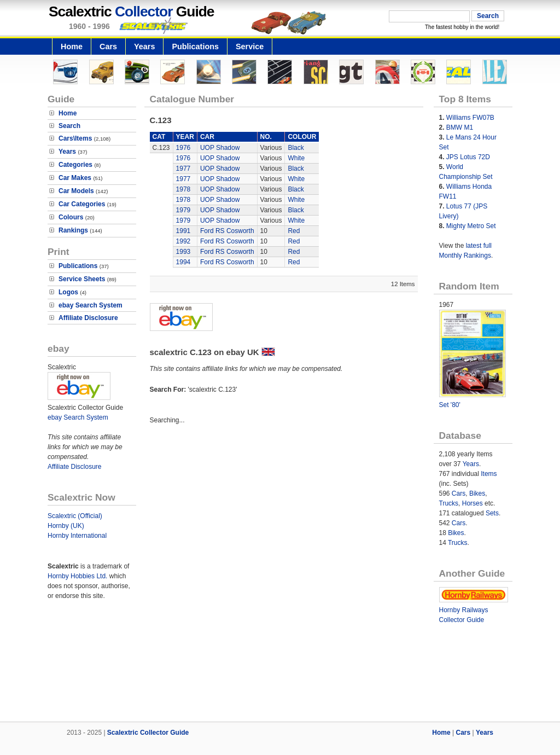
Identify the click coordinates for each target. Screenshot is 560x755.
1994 (183, 262)
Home (72, 47)
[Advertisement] (280, 684)
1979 (183, 210)
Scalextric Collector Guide (148, 733)
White (296, 158)
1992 (183, 241)
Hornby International (77, 536)
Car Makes (75, 178)
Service (250, 47)
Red (294, 231)
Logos (68, 292)
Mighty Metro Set (471, 226)
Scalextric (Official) (75, 516)
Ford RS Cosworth (227, 231)
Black (296, 148)
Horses (472, 503)
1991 (183, 231)
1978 (183, 189)
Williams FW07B (470, 118)
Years (144, 47)
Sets (492, 513)
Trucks (449, 503)
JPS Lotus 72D (468, 157)
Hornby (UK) (66, 526)
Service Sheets (82, 279)
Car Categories (82, 204)
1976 (183, 148)
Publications (195, 47)
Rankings (73, 230)
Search (69, 126)
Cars (108, 47)
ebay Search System (91, 305)
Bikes (477, 493)
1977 (183, 169)
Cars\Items (75, 138)
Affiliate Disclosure (88, 318)
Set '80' (450, 405)
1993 (183, 252)
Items (489, 474)
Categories (75, 165)
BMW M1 (460, 127)
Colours (71, 217)
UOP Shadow (220, 148)
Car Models (76, 191)
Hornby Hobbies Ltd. (77, 576)
